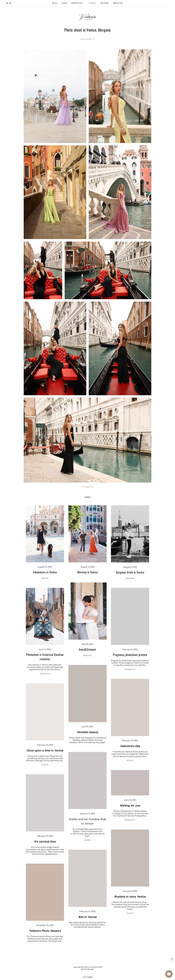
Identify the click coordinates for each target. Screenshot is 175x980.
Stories (92, 3)
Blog (55, 3)
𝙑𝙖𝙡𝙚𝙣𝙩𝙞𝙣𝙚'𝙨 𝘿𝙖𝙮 (130, 749)
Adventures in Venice (45, 576)
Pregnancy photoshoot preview (130, 658)
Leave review (86, 39)
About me (118, 3)
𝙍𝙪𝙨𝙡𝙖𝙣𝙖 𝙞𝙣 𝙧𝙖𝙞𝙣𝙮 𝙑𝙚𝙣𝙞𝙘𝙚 (130, 900)
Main (64, 3)
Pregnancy (130, 673)
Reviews (104, 3)
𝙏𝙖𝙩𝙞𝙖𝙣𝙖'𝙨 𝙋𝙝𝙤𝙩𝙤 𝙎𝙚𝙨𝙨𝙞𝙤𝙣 (45, 934)
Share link (89, 490)
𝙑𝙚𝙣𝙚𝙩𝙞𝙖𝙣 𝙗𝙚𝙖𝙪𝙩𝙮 (87, 736)
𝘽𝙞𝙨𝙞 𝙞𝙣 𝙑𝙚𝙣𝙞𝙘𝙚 (87, 920)
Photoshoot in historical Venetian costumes (45, 660)
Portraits (45, 677)
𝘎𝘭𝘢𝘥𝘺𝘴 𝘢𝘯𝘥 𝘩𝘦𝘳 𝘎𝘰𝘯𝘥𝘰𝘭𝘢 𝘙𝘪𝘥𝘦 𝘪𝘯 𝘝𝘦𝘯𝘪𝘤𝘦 (87, 825)
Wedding (130, 582)
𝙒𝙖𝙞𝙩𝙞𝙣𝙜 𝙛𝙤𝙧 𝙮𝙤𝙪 (130, 809)
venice (45, 582)
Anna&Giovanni (87, 653)
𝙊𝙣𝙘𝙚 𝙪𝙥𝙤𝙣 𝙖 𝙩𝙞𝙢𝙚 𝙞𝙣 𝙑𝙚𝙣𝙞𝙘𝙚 (45, 754)
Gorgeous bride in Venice (130, 576)
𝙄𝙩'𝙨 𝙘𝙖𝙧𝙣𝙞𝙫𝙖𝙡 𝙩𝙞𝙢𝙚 (45, 845)
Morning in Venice (87, 576)
